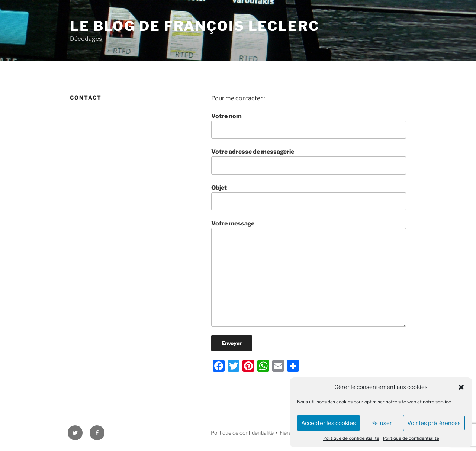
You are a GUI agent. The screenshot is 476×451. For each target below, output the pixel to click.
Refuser (382, 423)
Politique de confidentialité (351, 438)
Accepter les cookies (329, 423)
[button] (461, 387)
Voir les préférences (434, 423)
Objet (309, 197)
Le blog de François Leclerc (195, 26)
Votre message (309, 273)
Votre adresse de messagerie (309, 161)
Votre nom (309, 126)
